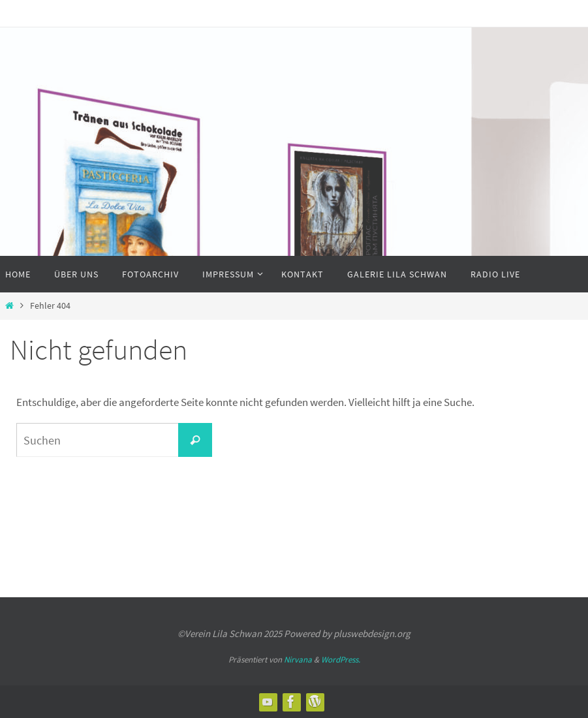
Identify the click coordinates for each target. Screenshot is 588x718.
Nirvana (298, 660)
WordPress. (341, 660)
